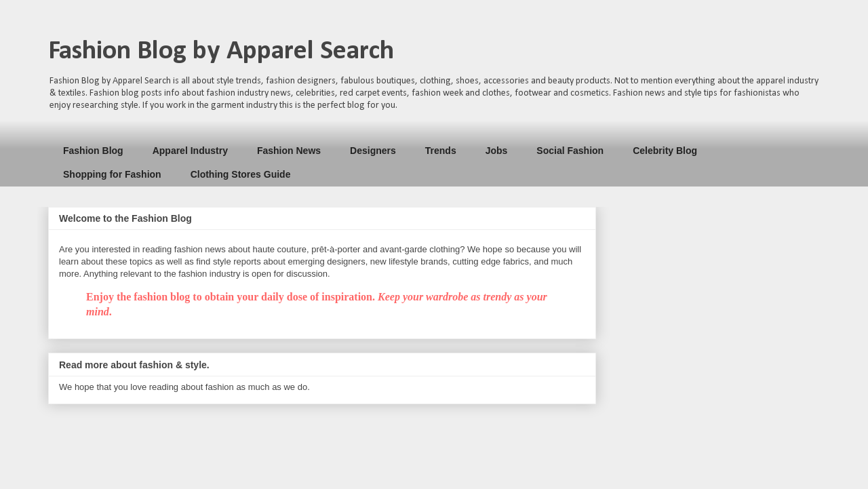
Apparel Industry (190, 151)
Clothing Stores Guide (241, 174)
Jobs (497, 151)
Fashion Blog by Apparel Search (221, 52)
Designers (373, 151)
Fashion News (289, 151)
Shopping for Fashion (112, 174)
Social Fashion (570, 151)
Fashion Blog (93, 151)
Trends (441, 151)
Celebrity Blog (665, 151)
